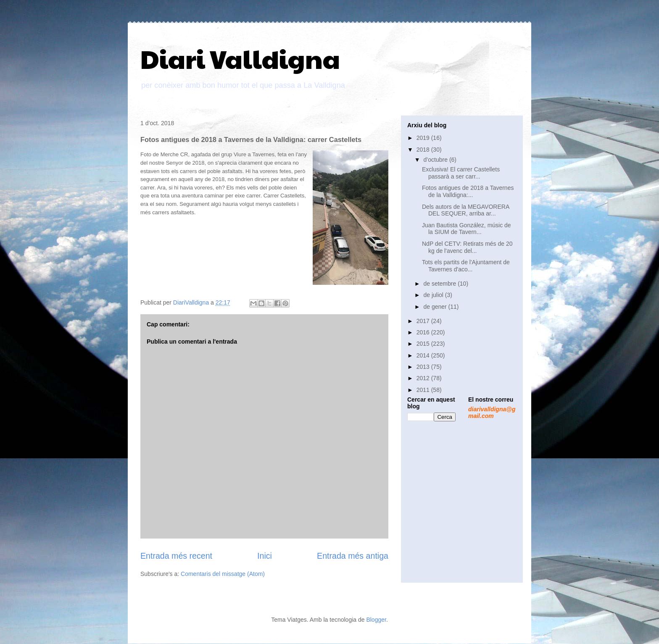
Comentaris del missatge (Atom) (223, 574)
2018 (424, 150)
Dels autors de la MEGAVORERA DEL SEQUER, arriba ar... (465, 210)
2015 (424, 344)
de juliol (434, 295)
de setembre (440, 284)
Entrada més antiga (353, 556)
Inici (265, 556)
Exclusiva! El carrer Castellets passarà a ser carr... (461, 173)
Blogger (376, 620)
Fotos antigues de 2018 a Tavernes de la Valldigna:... (468, 191)
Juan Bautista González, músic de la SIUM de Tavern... (467, 229)
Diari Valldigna (240, 58)
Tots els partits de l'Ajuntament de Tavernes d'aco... (466, 266)
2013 (424, 367)
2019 (424, 138)
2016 (424, 332)
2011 (424, 390)
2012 (424, 378)
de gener (436, 307)
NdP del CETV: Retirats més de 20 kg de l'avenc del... (467, 247)
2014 (424, 355)
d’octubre (436, 160)
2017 (424, 321)
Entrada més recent (176, 556)
